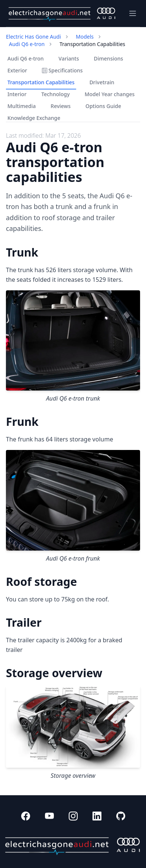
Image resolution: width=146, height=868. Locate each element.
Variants (69, 58)
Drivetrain (102, 82)
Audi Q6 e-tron (27, 44)
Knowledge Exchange (34, 118)
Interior (17, 94)
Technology (55, 94)
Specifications (62, 70)
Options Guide (103, 106)
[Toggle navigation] (133, 13)
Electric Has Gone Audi (33, 37)
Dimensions (109, 58)
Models (85, 37)
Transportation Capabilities (41, 82)
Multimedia (22, 106)
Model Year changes (110, 94)
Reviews (61, 106)
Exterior (17, 70)
